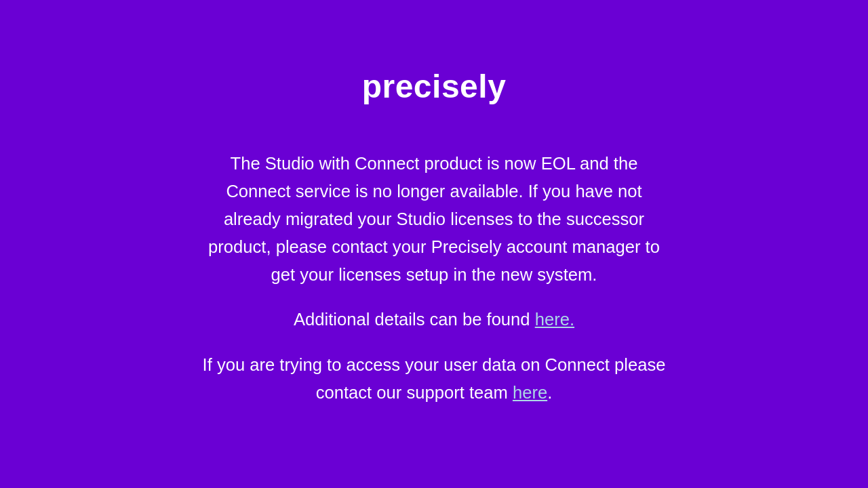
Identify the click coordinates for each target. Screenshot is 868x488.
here (530, 392)
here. (555, 319)
